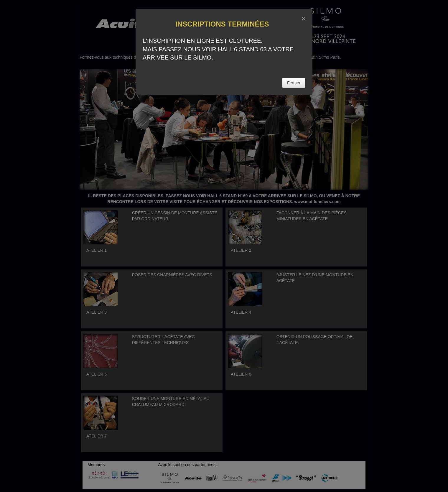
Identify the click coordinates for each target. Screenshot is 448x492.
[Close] (304, 18)
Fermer (294, 83)
